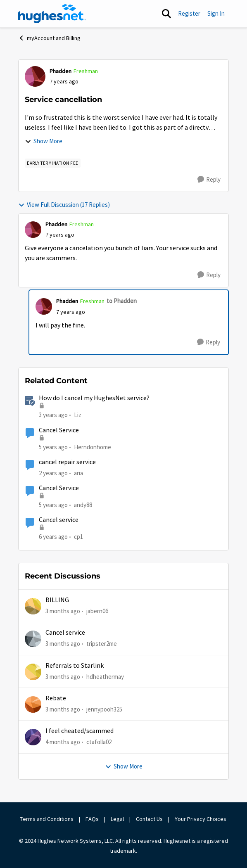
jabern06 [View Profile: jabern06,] (97, 611)
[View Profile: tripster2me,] (33, 639)
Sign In (216, 13)
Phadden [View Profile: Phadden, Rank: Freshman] (61, 71)
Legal (117, 819)
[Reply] (209, 180)
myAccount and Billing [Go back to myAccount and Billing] (49, 38)
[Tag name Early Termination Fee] (53, 163)
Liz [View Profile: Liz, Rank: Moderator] (78, 415)
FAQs (92, 819)
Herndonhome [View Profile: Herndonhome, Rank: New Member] (93, 447)
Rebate (56, 698)
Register (189, 13)
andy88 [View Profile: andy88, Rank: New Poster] (83, 505)
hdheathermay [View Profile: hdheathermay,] (105, 677)
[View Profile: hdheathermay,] (33, 672)
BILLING (57, 600)
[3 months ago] (63, 611)
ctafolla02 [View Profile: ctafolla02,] (99, 742)
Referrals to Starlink (75, 666)
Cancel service (59, 520)
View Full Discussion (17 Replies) (64, 205)
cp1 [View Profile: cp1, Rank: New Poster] (78, 537)
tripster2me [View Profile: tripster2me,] (102, 644)
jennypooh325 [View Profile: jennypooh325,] (104, 709)
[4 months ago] (63, 742)
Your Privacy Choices (201, 819)
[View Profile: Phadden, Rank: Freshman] (35, 76)
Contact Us (149, 819)
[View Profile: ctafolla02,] (33, 737)
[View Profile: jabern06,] (33, 606)
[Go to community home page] (52, 14)
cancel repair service (67, 462)
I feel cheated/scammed (80, 731)
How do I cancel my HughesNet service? (94, 398)
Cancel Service (59, 430)
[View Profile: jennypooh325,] (33, 704)
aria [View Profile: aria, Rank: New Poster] (78, 473)
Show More (44, 141)
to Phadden (122, 301)
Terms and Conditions (47, 819)
